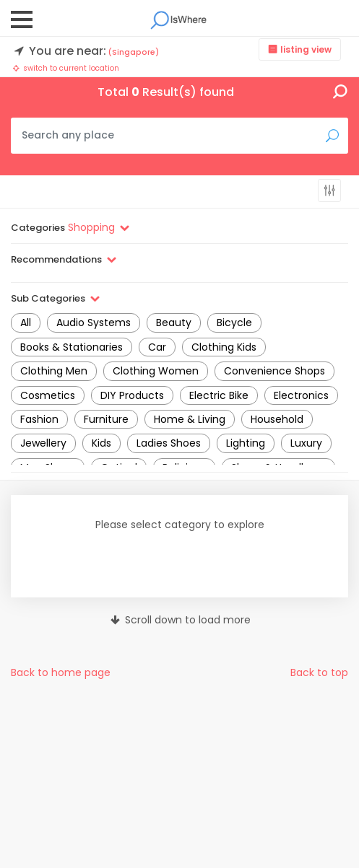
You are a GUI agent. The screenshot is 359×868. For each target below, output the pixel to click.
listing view (306, 49)
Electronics (301, 395)
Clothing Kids (224, 347)
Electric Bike (219, 395)
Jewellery (43, 443)
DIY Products (132, 395)
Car (157, 347)
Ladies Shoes (169, 443)
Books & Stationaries (72, 347)
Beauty (174, 323)
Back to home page (61, 672)
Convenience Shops (274, 371)
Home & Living (190, 419)
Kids (101, 443)
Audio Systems (94, 323)
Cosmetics (48, 395)
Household (277, 419)
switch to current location (65, 68)
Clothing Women (156, 371)
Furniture (106, 419)
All (26, 323)
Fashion (39, 419)
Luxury (306, 443)
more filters (329, 190)
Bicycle (234, 323)
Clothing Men (54, 371)
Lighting (246, 443)
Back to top (319, 672)
